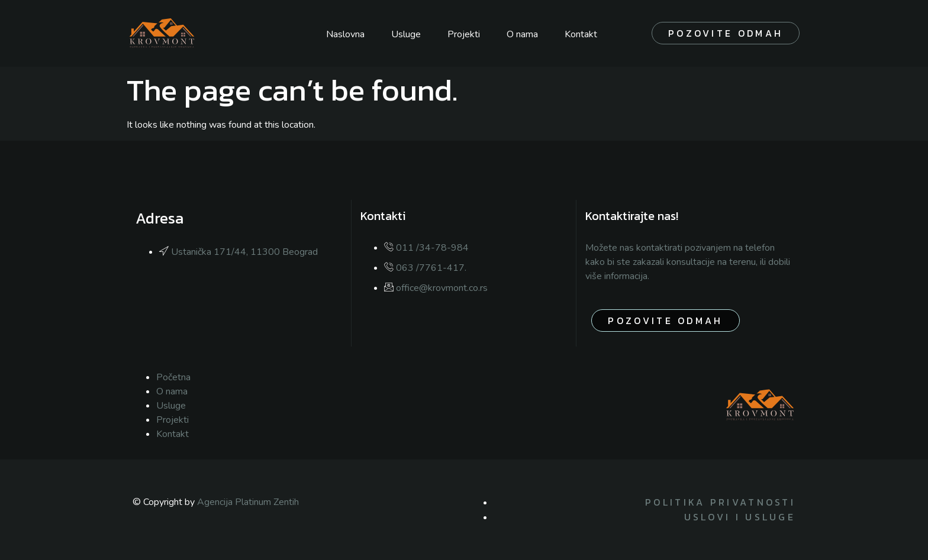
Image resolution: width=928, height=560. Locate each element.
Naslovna (345, 34)
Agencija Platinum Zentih (248, 502)
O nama (522, 34)
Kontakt (581, 34)
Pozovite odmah (726, 33)
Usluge (406, 34)
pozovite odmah (665, 321)
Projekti (464, 34)
